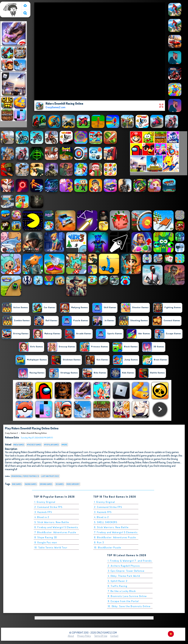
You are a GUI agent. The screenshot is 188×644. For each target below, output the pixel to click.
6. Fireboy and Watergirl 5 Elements (56, 527)
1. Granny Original (45, 502)
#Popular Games (51, 445)
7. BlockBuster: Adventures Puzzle (55, 532)
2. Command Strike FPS (49, 507)
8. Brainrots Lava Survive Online (127, 596)
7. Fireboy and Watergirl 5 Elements (116, 532)
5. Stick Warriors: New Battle (52, 522)
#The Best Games (34, 445)
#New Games (19, 445)
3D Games (60, 484)
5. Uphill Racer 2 (118, 581)
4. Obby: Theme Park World (124, 576)
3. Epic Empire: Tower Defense (126, 571)
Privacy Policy (84, 636)
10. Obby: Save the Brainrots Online (129, 606)
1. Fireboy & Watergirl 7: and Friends (130, 561)
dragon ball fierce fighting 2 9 (25, 476)
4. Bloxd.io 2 (42, 517)
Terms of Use (101, 636)
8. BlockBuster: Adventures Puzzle (115, 537)
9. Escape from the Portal (123, 601)
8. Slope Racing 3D (46, 537)
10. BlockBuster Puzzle (108, 547)
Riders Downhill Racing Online (34, 433)
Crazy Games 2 (9, 4)
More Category (73, 484)
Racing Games (31, 484)
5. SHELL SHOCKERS (106, 522)
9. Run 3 (99, 542)
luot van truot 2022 (50, 476)
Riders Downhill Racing (154, 462)
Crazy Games (173, 462)
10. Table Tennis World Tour (51, 547)
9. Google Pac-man (46, 542)
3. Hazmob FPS (43, 512)
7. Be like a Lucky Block (122, 591)
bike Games (17, 484)
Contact (114, 636)
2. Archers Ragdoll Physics (124, 566)
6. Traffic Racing (118, 586)
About (71, 636)
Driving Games (46, 484)
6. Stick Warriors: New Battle (111, 527)
